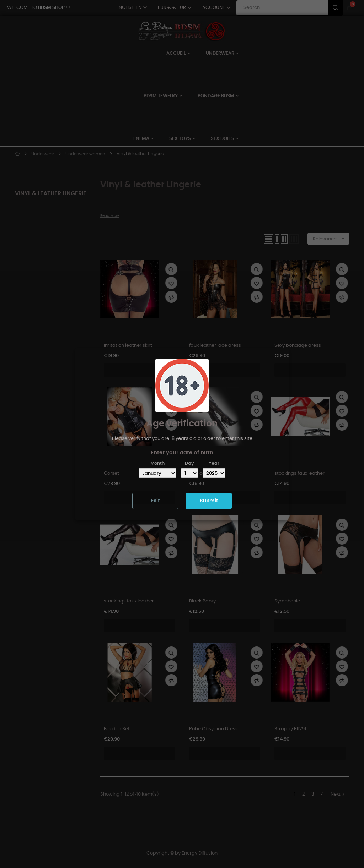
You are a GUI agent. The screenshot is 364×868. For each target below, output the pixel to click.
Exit (155, 501)
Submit (209, 501)
